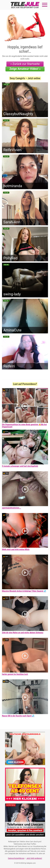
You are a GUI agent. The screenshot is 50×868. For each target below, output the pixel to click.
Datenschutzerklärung (16, 858)
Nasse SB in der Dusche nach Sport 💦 (18, 716)
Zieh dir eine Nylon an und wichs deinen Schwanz (23, 633)
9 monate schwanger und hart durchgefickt (20, 466)
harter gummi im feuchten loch (15, 674)
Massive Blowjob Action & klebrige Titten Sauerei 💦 (24, 591)
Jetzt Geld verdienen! (34, 858)
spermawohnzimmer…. (11, 508)
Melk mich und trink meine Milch (16, 549)
